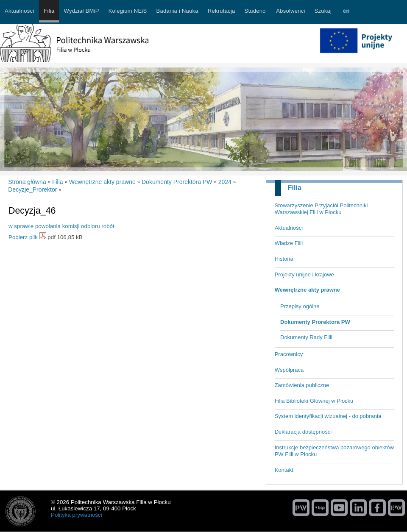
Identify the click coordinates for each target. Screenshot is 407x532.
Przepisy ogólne (300, 306)
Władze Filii (289, 243)
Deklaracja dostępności (303, 432)
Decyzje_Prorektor (32, 189)
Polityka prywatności (77, 515)
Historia (284, 259)
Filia (295, 188)
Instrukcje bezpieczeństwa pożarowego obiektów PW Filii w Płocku (334, 451)
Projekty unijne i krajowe (304, 274)
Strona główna (27, 182)
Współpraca (289, 370)
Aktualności (289, 228)
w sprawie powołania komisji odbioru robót (61, 226)
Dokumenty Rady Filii (306, 337)
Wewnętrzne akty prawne (307, 290)
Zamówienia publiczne (302, 385)
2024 (225, 182)
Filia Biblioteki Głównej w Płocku (314, 401)
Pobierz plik (23, 237)
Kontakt (284, 470)
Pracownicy (289, 354)
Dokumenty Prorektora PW (315, 322)
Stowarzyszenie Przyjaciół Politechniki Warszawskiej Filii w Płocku (321, 209)
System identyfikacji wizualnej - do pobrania (328, 416)
